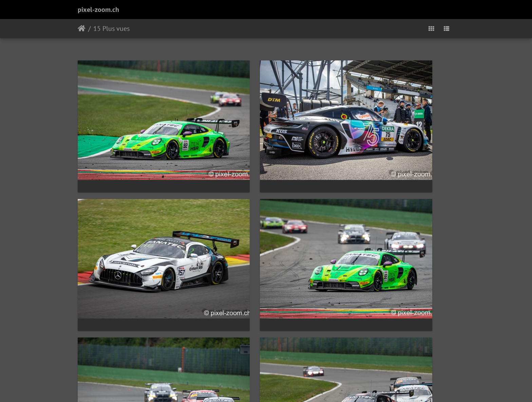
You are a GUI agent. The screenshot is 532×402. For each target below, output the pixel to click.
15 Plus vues (111, 29)
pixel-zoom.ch (98, 10)
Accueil (82, 29)
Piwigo (281, 388)
